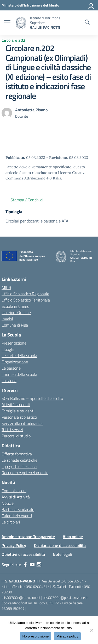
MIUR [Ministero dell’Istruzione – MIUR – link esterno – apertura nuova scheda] (6, 287)
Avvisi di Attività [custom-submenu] (16, 497)
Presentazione (14, 343)
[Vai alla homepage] (21, 23)
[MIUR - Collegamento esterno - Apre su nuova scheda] (30, 5)
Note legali (62, 554)
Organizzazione (15, 362)
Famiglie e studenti (18, 411)
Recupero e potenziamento (25, 473)
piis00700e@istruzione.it (21, 597)
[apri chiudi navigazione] (7, 23)
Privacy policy (67, 636)
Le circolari (11, 522)
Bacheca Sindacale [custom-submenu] (18, 509)
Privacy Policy (14, 545)
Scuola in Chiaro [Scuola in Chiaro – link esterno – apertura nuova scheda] (15, 306)
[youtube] (32, 565)
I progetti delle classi (19, 466)
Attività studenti (16, 405)
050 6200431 (37, 586)
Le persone (11, 368)
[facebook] (25, 565)
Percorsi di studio (16, 436)
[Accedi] (91, 5)
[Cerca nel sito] (87, 23)
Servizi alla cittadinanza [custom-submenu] (22, 423)
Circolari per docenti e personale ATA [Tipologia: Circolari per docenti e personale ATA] (37, 221)
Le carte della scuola (19, 356)
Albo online (73, 537)
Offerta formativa (17, 454)
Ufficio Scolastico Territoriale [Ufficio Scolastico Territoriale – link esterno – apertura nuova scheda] (26, 300)
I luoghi (8, 349)
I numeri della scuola (19, 374)
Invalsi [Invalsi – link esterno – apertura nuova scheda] (7, 319)
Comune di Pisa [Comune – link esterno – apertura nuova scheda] (15, 325)
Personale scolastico (19, 417)
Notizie (8, 503)
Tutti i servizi (12, 430)
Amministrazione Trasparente (28, 537)
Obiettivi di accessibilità (23, 554)
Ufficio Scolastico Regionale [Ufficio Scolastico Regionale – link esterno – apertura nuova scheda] (25, 294)
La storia (9, 381)
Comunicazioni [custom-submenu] (14, 491)
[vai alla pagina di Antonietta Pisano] (31, 110)
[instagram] (39, 565)
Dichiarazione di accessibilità (60, 545)
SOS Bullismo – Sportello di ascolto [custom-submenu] (32, 398)
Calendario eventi (17, 516)
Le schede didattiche (19, 460)
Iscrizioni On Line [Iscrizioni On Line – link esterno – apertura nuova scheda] (16, 312)
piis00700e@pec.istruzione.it (65, 597)
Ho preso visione (36, 636)
